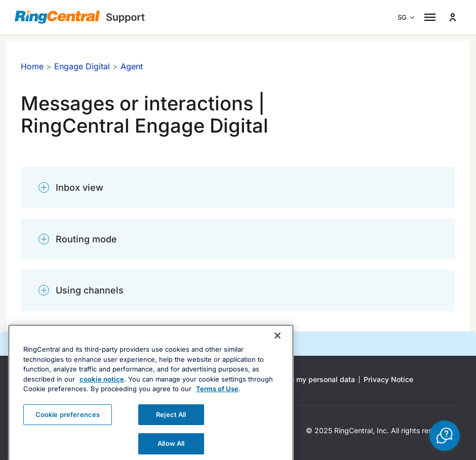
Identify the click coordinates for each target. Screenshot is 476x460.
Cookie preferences (68, 429)
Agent (132, 66)
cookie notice (102, 394)
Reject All (171, 429)
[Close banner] (277, 350)
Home (32, 66)
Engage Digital (82, 66)
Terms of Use (217, 403)
